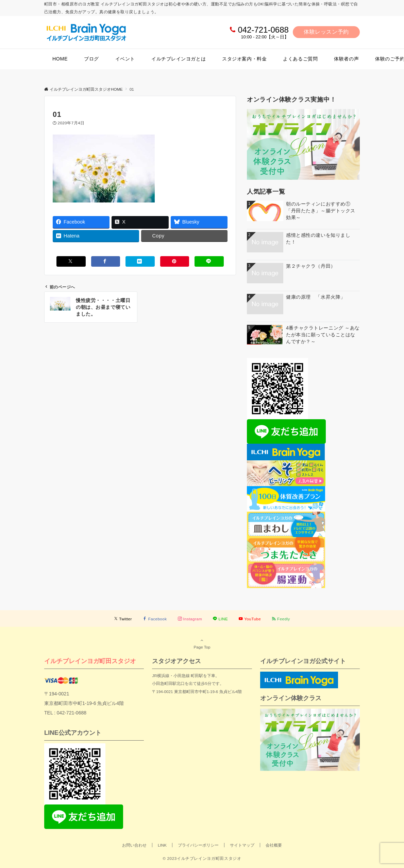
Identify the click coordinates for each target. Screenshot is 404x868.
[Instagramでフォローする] (190, 619)
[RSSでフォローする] (281, 619)
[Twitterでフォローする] (123, 619)
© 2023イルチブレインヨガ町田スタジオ (202, 858)
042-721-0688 (263, 30)
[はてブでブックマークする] (140, 261)
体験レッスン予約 (326, 32)
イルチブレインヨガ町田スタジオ (90, 661)
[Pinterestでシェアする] (175, 261)
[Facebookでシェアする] (106, 261)
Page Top (202, 643)
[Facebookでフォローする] (155, 619)
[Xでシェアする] (71, 261)
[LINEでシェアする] (209, 261)
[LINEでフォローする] (220, 619)
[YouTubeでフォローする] (250, 619)
